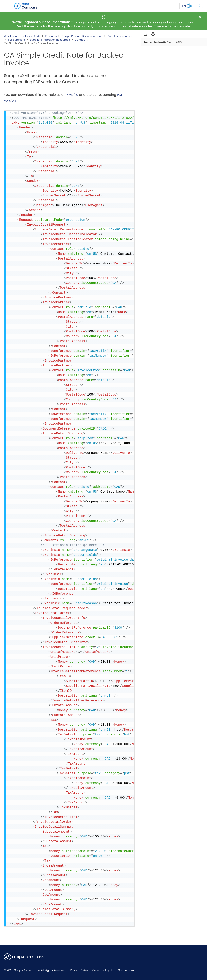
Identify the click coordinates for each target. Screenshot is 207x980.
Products (51, 36)
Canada (80, 40)
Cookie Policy (101, 970)
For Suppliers (16, 40)
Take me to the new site (172, 26)
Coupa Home (127, 970)
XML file (72, 95)
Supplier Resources (120, 36)
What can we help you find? (22, 36)
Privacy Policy (80, 970)
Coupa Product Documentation (82, 36)
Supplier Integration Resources (50, 40)
